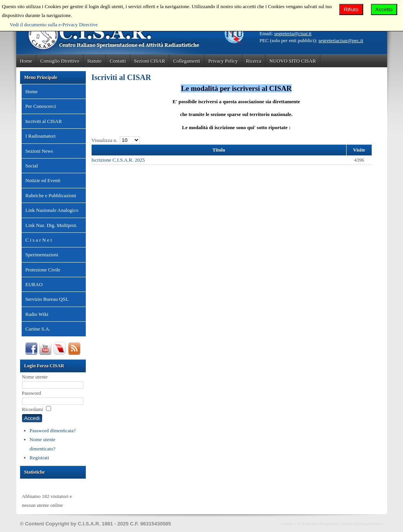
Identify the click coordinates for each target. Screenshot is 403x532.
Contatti (118, 61)
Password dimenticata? (53, 431)
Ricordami (33, 409)
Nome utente (35, 377)
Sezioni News (39, 151)
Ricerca (254, 61)
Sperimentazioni (42, 255)
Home (26, 61)
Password (32, 393)
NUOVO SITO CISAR (292, 61)
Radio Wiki (37, 314)
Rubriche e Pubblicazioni (51, 195)
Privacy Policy (223, 61)
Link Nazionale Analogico (52, 210)
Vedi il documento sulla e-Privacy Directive (54, 25)
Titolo (219, 150)
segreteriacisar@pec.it (341, 40)
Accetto (384, 9)
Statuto (94, 61)
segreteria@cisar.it (293, 33)
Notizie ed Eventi (43, 180)
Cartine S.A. (38, 329)
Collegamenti (187, 61)
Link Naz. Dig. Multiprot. (51, 225)
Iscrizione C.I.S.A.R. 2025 (118, 160)
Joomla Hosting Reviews (362, 523)
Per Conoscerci (41, 106)
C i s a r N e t (39, 240)
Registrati (40, 458)
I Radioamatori (41, 136)
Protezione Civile (43, 270)
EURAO (34, 284)
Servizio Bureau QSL (47, 299)
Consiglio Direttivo (60, 61)
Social (32, 166)
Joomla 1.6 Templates (299, 523)
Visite (359, 150)
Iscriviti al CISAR (44, 121)
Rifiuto (351, 9)
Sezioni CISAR (150, 61)
